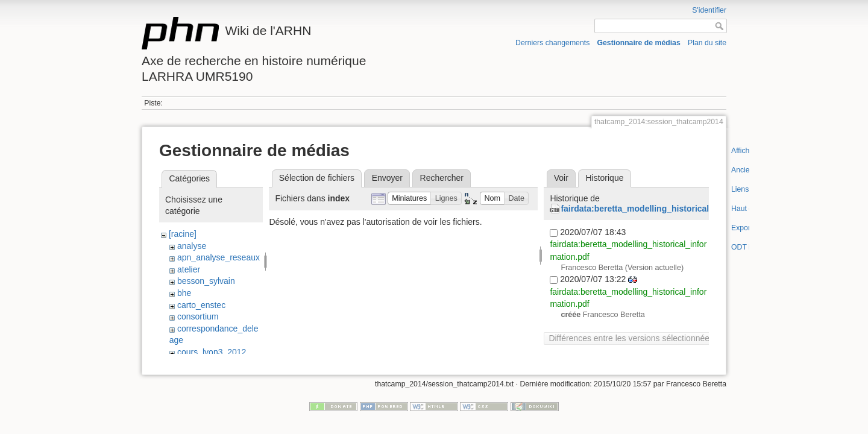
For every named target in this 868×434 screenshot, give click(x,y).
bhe (184, 293)
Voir (561, 178)
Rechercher (442, 178)
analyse (192, 246)
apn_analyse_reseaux (219, 257)
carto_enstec (201, 305)
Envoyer (387, 178)
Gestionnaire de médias (639, 43)
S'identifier (709, 10)
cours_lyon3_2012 (212, 352)
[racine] (183, 234)
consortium (198, 316)
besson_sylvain (206, 281)
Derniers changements (552, 43)
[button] (410, 199)
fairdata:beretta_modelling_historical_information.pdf (668, 209)
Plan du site (707, 43)
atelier (189, 269)
